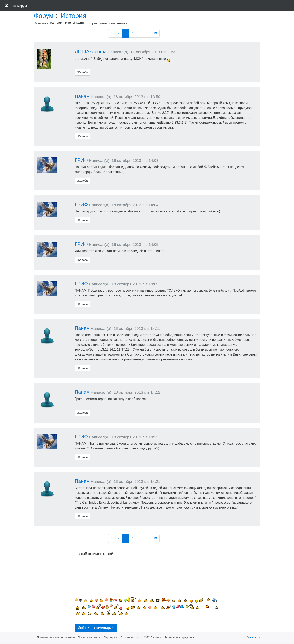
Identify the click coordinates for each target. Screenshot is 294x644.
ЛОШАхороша (91, 51)
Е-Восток (255, 638)
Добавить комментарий (96, 628)
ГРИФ (81, 160)
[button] (7, 6)
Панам (82, 96)
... (147, 33)
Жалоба (83, 72)
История (73, 16)
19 (155, 33)
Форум (44, 16)
